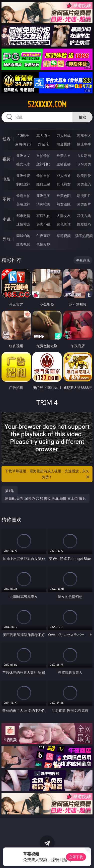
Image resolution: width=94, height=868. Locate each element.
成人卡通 (64, 176)
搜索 (82, 117)
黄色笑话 (64, 224)
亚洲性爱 (23, 176)
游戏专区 (84, 136)
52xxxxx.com (47, 104)
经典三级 (43, 184)
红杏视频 (23, 244)
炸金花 (43, 144)
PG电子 (23, 136)
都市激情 (23, 216)
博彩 (7, 139)
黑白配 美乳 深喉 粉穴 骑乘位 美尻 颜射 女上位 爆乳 (45, 498)
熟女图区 (64, 204)
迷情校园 (23, 224)
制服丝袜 (23, 184)
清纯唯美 (43, 204)
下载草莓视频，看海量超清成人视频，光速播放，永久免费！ (48, 474)
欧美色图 (64, 196)
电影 (7, 179)
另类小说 (43, 224)
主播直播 (64, 164)
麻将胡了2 (23, 144)
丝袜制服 (43, 164)
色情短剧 (43, 244)
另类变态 (84, 184)
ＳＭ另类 (84, 164)
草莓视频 (64, 236)
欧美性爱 (84, 176)
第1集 (10, 491)
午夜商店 (43, 236)
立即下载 (76, 857)
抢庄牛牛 (84, 144)
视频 (7, 159)
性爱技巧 (84, 224)
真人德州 (43, 136)
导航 (7, 239)
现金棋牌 (64, 144)
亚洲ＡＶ (23, 156)
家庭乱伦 (43, 216)
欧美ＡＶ (64, 156)
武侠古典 (84, 216)
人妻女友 (64, 216)
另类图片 (84, 204)
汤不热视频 (84, 236)
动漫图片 (84, 196)
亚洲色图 (43, 196)
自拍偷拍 (43, 156)
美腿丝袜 (23, 204)
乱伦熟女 (64, 184)
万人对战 (64, 136)
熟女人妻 (23, 164)
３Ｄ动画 (84, 156)
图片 (7, 199)
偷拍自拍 (43, 176)
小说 (7, 219)
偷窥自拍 (23, 196)
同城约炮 (23, 236)
